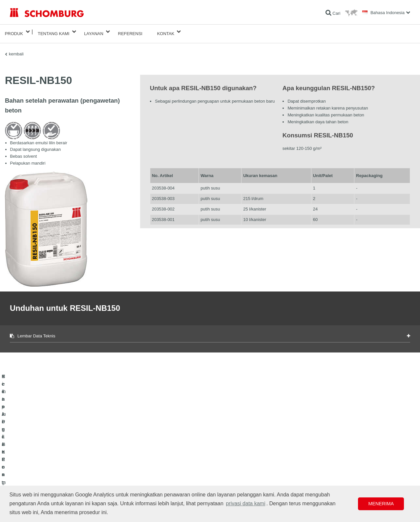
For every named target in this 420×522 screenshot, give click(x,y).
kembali (16, 50)
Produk (14, 32)
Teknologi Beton (24, 485)
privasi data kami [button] (245, 503)
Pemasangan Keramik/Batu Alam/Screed (45, 465)
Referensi (130, 32)
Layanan (94, 32)
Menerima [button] (381, 504)
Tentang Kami (54, 32)
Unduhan (155, 455)
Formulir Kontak (161, 465)
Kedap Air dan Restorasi (31, 455)
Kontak (166, 32)
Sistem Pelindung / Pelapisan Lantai (41, 475)
